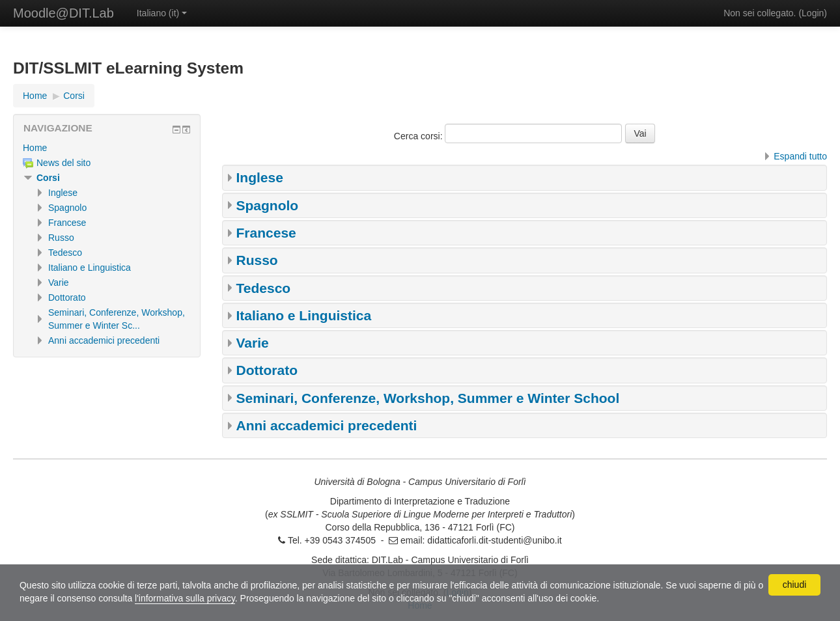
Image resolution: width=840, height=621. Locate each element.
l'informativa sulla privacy (185, 598)
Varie (253, 343)
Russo (257, 260)
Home (35, 148)
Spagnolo (268, 205)
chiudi (795, 585)
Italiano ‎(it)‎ (162, 13)
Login (813, 13)
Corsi (48, 178)
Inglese (260, 177)
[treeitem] (107, 148)
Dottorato (267, 370)
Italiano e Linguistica (304, 315)
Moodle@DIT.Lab (63, 13)
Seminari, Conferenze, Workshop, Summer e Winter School (428, 398)
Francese (266, 233)
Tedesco (264, 288)
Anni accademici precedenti (327, 425)
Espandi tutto (800, 156)
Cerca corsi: (420, 136)
